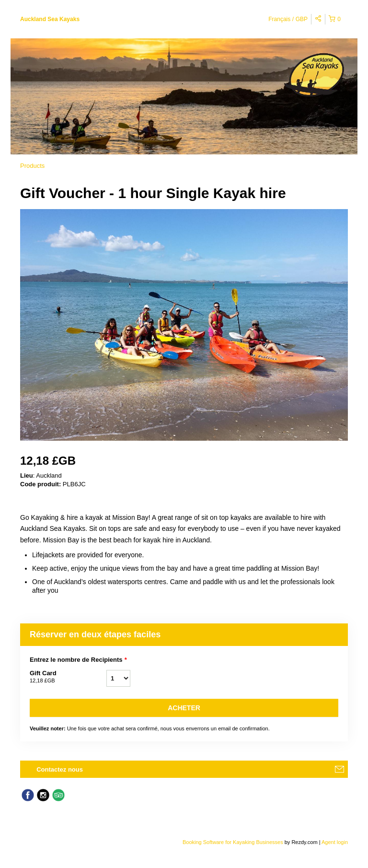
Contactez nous (60, 769)
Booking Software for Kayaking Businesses (234, 842)
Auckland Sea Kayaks (50, 19)
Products (32, 166)
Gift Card (68, 677)
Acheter (184, 708)
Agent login (335, 842)
